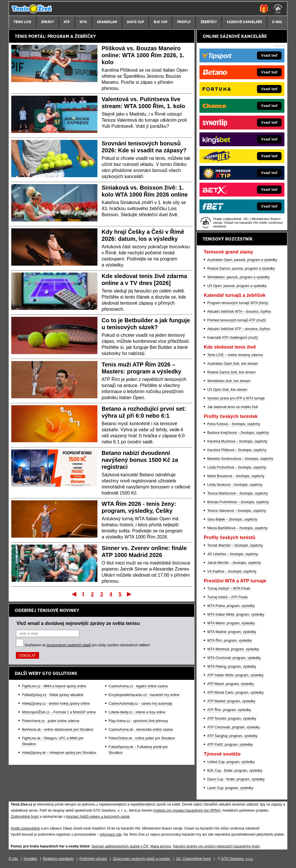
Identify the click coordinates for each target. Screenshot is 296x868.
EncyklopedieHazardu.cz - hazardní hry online (144, 695)
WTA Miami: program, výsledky (231, 623)
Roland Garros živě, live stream (231, 372)
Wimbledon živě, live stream (229, 381)
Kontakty (30, 859)
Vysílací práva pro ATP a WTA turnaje (236, 398)
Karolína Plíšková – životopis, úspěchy (237, 450)
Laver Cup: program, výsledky (230, 788)
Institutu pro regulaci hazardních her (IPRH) (187, 810)
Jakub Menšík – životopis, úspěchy (234, 563)
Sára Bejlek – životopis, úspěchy (232, 519)
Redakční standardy (58, 859)
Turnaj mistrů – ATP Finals (227, 597)
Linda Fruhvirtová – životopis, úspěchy (237, 467)
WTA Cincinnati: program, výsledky (234, 658)
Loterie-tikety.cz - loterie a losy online (137, 712)
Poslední (130, 594)
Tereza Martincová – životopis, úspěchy (237, 493)
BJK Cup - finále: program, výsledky (235, 771)
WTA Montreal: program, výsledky (233, 649)
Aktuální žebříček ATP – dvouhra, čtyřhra (239, 329)
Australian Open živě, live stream (233, 364)
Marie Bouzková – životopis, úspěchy (236, 476)
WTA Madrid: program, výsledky (232, 632)
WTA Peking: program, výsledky (232, 667)
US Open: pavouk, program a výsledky (237, 286)
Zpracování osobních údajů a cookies (141, 859)
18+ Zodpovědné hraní (194, 859)
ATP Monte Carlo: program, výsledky (235, 693)
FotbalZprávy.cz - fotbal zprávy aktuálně (53, 695)
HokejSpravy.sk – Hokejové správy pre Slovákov (59, 753)
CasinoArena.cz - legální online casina (138, 686)
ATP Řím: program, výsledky (229, 710)
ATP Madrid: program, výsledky (231, 701)
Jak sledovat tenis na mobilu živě (233, 407)
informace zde (111, 834)
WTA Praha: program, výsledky (231, 606)
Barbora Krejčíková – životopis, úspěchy (238, 433)
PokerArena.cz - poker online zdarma (51, 721)
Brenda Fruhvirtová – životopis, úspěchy (238, 502)
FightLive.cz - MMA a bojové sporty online (54, 686)
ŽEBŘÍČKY (85, 36)
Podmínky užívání (93, 859)
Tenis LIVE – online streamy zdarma (235, 355)
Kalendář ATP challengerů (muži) (233, 338)
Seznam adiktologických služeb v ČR (120, 846)
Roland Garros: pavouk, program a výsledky (241, 269)
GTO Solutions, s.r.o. (237, 859)
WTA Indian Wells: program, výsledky (236, 615)
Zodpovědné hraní (25, 817)
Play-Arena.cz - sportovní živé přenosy (138, 721)
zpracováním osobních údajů (69, 645)
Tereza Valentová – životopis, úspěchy (237, 511)
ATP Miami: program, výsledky (231, 684)
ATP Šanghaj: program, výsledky (232, 736)
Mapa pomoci (161, 846)
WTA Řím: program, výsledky (230, 641)
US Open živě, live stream (227, 390)
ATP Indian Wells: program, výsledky (235, 675)
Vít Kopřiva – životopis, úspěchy (232, 571)
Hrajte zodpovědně (25, 828)
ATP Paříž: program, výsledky (230, 745)
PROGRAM (58, 36)
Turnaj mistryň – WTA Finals (229, 588)
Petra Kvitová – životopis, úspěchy (234, 424)
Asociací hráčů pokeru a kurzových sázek (98, 817)
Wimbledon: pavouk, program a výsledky (238, 277)
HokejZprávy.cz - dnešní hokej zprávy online (56, 704)
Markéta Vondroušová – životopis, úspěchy (240, 459)
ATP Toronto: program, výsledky (232, 719)
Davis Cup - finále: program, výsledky (236, 779)
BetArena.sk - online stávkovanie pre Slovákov (58, 730)
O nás (13, 859)
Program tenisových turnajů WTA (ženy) (238, 303)
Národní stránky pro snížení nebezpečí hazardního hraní (217, 846)
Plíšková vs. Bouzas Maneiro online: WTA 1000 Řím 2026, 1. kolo (143, 55)
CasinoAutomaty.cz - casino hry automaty (141, 704)
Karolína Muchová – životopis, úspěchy (237, 441)
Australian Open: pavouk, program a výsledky (242, 260)
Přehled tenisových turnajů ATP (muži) (237, 320)
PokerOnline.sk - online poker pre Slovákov (142, 738)
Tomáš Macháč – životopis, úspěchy (235, 545)
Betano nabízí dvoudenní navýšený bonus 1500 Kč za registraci (140, 460)
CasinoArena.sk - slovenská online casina (141, 730)
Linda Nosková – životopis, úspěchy (235, 485)
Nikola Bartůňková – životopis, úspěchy (237, 528)
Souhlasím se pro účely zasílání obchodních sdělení (87, 645)
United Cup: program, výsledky (231, 762)
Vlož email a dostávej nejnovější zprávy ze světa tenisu (78, 623)
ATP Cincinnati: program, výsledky (234, 727)
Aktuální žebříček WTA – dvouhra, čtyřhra (239, 312)
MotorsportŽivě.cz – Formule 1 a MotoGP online (59, 712)
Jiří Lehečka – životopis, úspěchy (233, 554)
